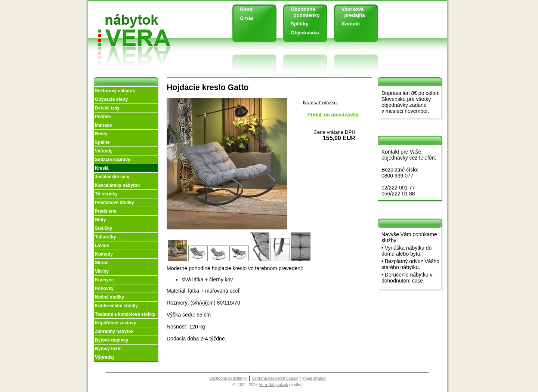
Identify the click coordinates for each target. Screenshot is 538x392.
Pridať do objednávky (333, 115)
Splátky (299, 24)
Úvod (246, 9)
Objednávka (305, 33)
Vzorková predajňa (350, 12)
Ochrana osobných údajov (275, 378)
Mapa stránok (314, 378)
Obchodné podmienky (302, 12)
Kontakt (351, 24)
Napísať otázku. (321, 103)
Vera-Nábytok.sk (273, 385)
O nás (247, 18)
